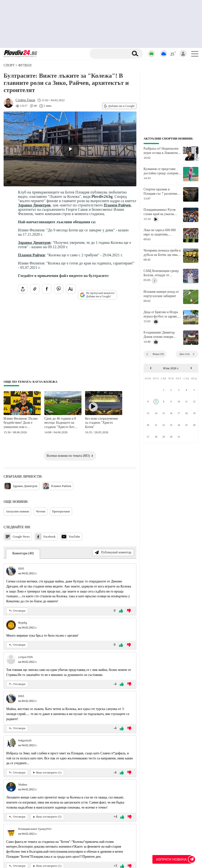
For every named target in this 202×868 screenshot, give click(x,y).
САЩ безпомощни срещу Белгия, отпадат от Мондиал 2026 (161, 273)
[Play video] (70, 149)
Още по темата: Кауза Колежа (31, 382)
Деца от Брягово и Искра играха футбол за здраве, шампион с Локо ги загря (161, 314)
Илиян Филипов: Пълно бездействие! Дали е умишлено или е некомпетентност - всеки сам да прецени (21, 423)
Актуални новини (17, 511)
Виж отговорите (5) (47, 817)
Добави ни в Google (119, 106)
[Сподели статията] (23, 289)
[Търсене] (111, 54)
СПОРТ (9, 65)
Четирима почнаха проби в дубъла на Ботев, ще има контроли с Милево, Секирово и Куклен (162, 253)
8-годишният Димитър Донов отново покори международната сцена (159, 335)
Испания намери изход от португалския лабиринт (161, 294)
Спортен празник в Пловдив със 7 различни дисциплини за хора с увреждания (160, 192)
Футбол (25, 65)
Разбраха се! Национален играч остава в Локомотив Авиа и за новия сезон (161, 151)
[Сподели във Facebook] (47, 289)
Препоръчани (61, 511)
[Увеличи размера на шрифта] (71, 289)
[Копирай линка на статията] (35, 289)
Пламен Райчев (117, 205)
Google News (17, 537)
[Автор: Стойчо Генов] (25, 100)
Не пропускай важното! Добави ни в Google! (97, 295)
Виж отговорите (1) (47, 773)
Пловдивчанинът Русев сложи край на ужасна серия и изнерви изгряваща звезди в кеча (162, 212)
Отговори (17, 611)
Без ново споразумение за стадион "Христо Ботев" (101, 423)
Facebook (45, 537)
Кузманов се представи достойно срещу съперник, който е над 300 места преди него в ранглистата (162, 171)
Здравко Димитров (34, 205)
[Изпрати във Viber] (59, 289)
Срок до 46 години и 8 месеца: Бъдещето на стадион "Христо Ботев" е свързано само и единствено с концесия (62, 423)
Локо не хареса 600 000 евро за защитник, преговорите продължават (161, 232)
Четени (40, 511)
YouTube (71, 537)
